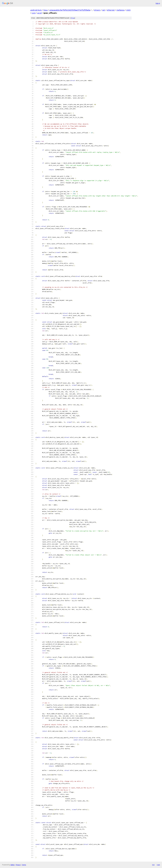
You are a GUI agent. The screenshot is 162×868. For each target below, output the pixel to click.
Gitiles (12, 865)
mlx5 (128, 10)
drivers (97, 10)
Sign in (158, 3)
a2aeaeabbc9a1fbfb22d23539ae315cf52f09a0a (70, 10)
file (73, 18)
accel (40, 13)
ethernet (111, 10)
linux (46, 10)
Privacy (18, 865)
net (104, 10)
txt (153, 865)
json (158, 865)
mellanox (120, 10)
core (34, 13)
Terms (24, 865)
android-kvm (36, 10)
